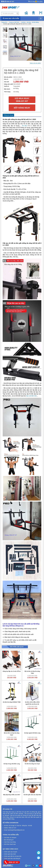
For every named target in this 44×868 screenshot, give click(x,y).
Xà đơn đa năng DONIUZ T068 (12, 702)
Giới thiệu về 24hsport (10, 838)
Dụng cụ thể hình (14, 22)
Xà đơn (24, 126)
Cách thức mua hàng (10, 842)
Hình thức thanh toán (10, 844)
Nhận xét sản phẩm (35, 63)
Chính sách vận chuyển (11, 852)
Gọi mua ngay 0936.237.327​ (22, 100)
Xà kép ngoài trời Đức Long (32, 733)
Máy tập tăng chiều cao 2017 (12, 795)
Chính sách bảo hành (10, 854)
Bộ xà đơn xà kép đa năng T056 (32, 672)
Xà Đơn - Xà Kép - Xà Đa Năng (30, 22)
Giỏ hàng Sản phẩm (35, 1)
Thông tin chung (8, 115)
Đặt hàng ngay (22, 108)
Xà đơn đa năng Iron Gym (32, 764)
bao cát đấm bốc (32, 396)
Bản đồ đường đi (9, 840)
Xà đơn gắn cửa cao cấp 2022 (32, 795)
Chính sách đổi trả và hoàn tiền (13, 856)
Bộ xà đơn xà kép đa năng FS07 (12, 734)
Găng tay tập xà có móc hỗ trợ (12, 671)
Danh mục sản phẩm (11, 18)
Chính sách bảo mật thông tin (12, 858)
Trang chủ (4, 22)
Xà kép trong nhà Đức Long (12, 764)
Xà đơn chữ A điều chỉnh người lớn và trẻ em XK (32, 703)
